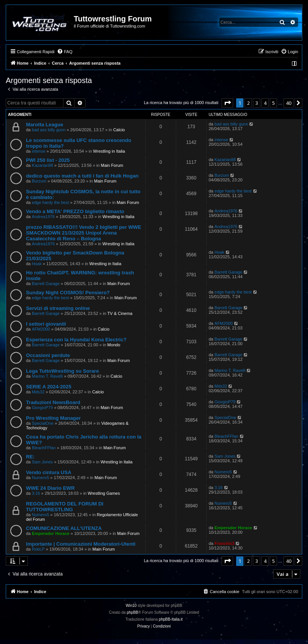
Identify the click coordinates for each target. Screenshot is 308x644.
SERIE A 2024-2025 (49, 387)
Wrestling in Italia (109, 151)
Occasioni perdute (48, 355)
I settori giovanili (46, 324)
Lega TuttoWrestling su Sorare (62, 371)
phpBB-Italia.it (171, 619)
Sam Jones (42, 462)
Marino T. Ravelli (47, 376)
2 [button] (248, 103)
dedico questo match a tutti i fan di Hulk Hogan (82, 176)
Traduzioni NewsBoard (53, 402)
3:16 (36, 493)
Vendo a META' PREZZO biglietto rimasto (75, 211)
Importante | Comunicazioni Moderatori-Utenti (81, 544)
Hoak (37, 264)
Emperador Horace (50, 533)
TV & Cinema (120, 313)
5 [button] (273, 103)
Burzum (39, 181)
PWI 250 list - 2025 (48, 160)
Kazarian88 (42, 165)
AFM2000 (41, 329)
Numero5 (40, 478)
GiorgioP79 (42, 408)
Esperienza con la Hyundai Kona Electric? (76, 340)
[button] (227, 103)
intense (38, 151)
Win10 (131, 606)
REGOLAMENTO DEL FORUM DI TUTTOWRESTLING (65, 507)
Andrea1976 (43, 217)
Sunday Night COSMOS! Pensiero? (68, 293)
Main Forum (112, 165)
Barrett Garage (46, 284)
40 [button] (289, 103)
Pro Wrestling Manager (53, 418)
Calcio (119, 130)
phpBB (133, 612)
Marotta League (45, 125)
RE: (30, 457)
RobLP (38, 549)
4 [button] (265, 103)
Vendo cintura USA (49, 472)
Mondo (114, 345)
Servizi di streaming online (58, 308)
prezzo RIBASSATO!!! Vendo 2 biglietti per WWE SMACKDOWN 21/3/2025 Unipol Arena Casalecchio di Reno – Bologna (83, 233)
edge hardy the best (50, 202)
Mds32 (38, 392)
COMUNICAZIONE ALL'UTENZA (64, 528)
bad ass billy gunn (49, 130)
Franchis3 (224, 543)
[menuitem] (65, 52)
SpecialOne (43, 423)
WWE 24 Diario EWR (50, 488)
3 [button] (257, 103)
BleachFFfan (44, 448)
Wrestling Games (104, 493)
